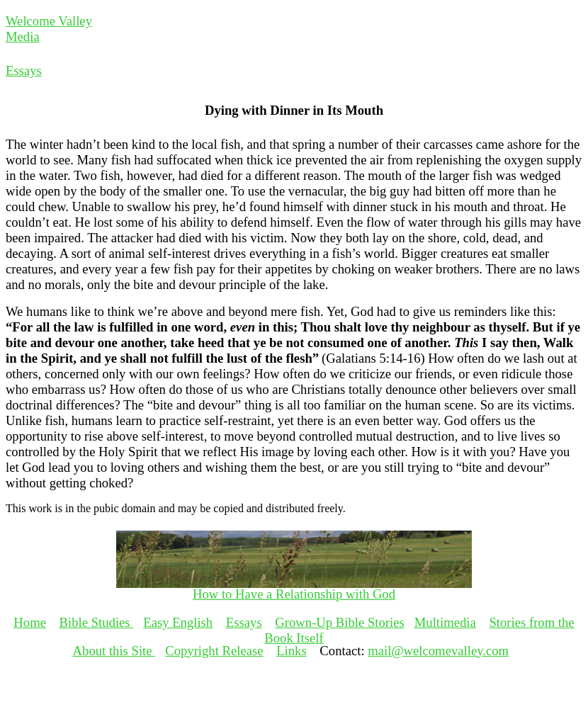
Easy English (178, 622)
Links (292, 651)
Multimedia (445, 622)
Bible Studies (97, 622)
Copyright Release (214, 651)
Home (30, 622)
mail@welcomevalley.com (438, 651)
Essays (24, 70)
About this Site (114, 651)
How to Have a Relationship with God (294, 594)
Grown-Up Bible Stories (339, 622)
